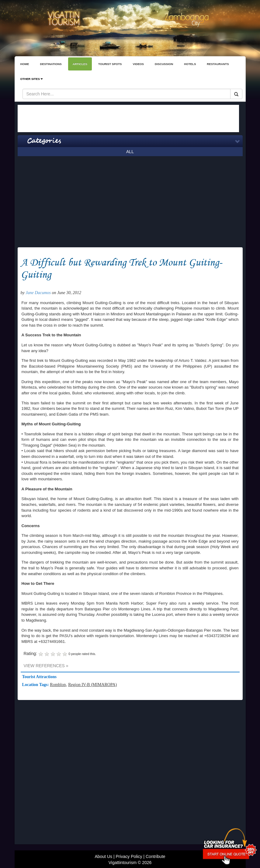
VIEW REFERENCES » (46, 666)
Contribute (156, 856)
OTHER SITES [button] (32, 79)
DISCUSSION (164, 64)
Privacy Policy (129, 856)
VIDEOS (139, 64)
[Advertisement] (128, 118)
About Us (103, 856)
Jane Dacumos (38, 293)
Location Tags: (36, 685)
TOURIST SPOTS (110, 64)
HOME (25, 64)
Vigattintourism (123, 863)
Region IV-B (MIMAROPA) (92, 685)
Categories (44, 141)
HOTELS (190, 64)
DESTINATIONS (51, 64)
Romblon (58, 685)
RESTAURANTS (218, 64)
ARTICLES (80, 64)
